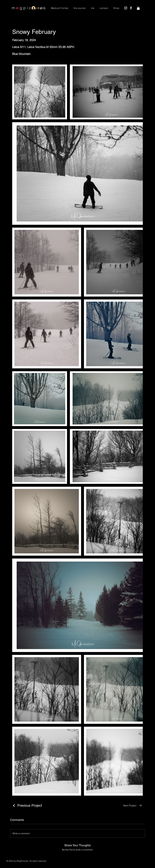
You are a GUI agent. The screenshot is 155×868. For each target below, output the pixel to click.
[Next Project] (133, 805)
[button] (138, 8)
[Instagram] (126, 8)
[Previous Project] (27, 805)
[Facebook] (131, 8)
